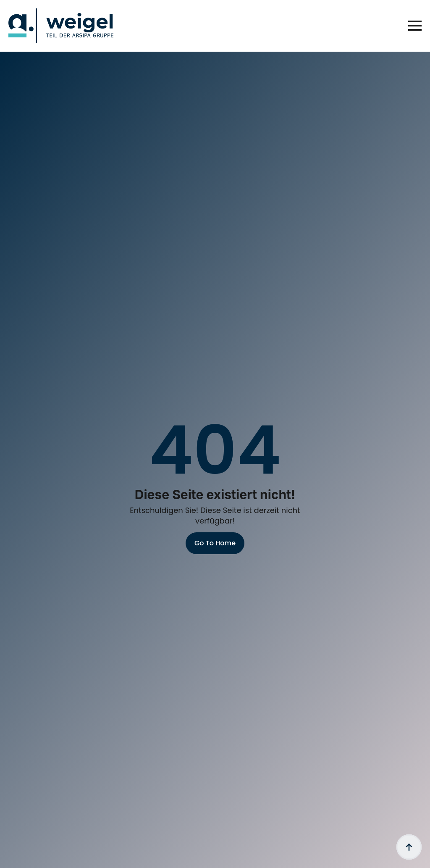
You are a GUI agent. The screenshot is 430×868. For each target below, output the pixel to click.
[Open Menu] (415, 26)
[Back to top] (409, 847)
